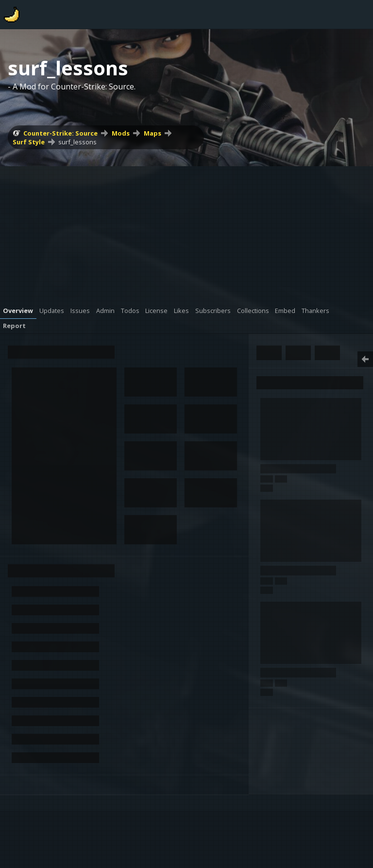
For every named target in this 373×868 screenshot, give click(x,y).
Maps (153, 133)
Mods (121, 133)
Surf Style (29, 142)
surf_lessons (77, 142)
